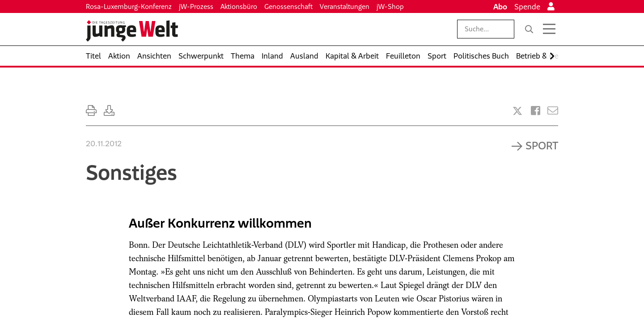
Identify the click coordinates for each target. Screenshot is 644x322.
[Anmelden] (551, 7)
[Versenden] (553, 111)
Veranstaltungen (345, 6)
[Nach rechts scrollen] (552, 56)
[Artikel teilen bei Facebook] (536, 111)
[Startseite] (132, 31)
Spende (527, 7)
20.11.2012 (104, 144)
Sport (542, 145)
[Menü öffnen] (549, 29)
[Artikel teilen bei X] (517, 111)
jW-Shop (390, 6)
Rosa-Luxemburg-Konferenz (129, 6)
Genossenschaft (288, 6)
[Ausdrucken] (91, 111)
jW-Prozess (196, 6)
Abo (500, 7)
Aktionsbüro (239, 6)
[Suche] (529, 29)
